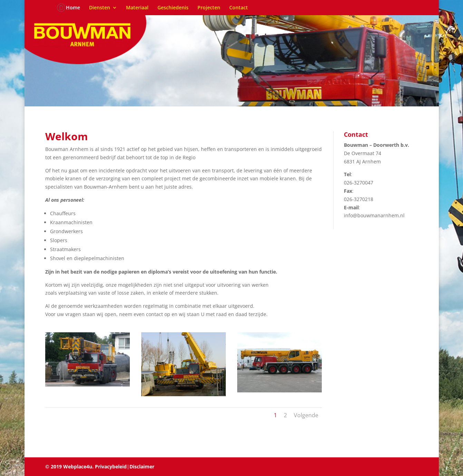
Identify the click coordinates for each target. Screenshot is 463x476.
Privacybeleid (110, 467)
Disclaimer (142, 467)
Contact (239, 8)
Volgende (306, 415)
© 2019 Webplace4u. (69, 467)
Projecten (209, 8)
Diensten (100, 8)
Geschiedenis (173, 8)
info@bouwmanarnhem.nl (374, 215)
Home (73, 8)
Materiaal (137, 8)
